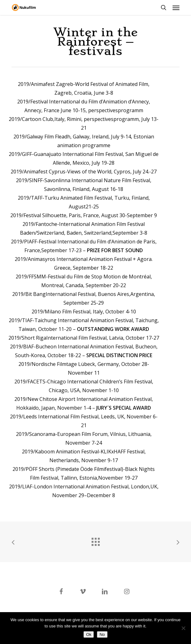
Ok (89, 634)
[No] (183, 628)
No (102, 634)
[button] (176, 7)
